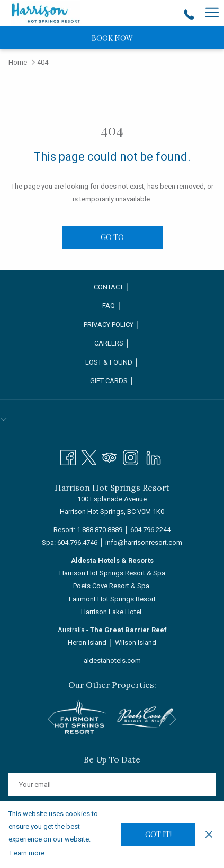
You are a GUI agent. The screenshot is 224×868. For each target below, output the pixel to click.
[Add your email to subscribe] (112, 785)
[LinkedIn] (154, 456)
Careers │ (112, 343)
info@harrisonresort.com (144, 542)
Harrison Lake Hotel (111, 612)
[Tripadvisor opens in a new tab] (109, 456)
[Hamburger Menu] (212, 13)
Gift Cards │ (112, 381)
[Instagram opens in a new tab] (131, 456)
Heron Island (87, 643)
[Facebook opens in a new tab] (68, 456)
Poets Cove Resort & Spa (111, 586)
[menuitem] (112, 287)
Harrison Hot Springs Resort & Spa (112, 573)
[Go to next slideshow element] (173, 719)
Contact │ (112, 287)
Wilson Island (136, 643)
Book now (112, 38)
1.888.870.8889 (100, 530)
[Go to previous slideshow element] (51, 719)
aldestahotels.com (112, 661)
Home (18, 62)
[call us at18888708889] (189, 13)
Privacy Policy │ (112, 325)
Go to (112, 237)
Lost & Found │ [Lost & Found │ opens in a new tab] (122, 363)
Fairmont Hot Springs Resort (112, 599)
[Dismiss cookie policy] (209, 834)
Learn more (27, 853)
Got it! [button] (158, 834)
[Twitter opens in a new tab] (89, 456)
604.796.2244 (150, 530)
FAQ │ (112, 305)
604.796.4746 (77, 542)
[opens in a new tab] (79, 716)
